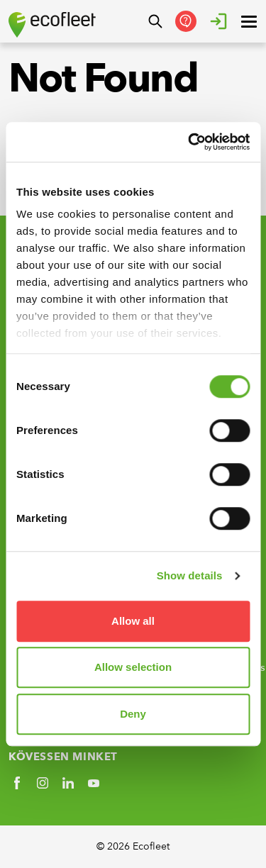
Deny (133, 714)
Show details (190, 575)
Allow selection (133, 667)
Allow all (133, 621)
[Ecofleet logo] (52, 25)
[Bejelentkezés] (218, 21)
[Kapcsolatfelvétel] (186, 21)
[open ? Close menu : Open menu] (249, 21)
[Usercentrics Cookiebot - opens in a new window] (189, 142)
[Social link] (17, 783)
